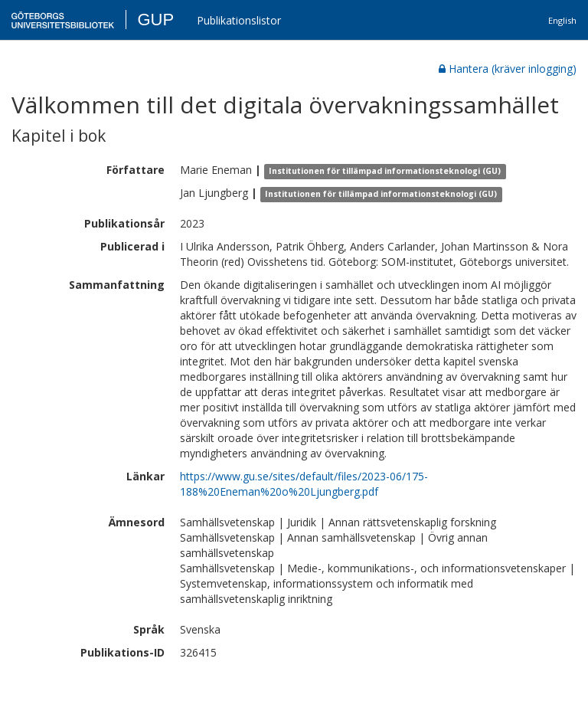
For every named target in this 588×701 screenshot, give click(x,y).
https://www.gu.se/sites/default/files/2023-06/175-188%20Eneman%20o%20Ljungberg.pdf (304, 484)
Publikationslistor (239, 20)
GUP (155, 20)
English (562, 20)
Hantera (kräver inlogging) (508, 69)
